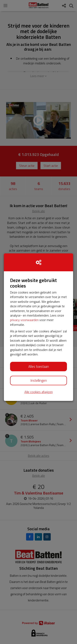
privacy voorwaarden (24, 320)
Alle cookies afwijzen (39, 392)
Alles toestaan (39, 367)
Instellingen (39, 381)
